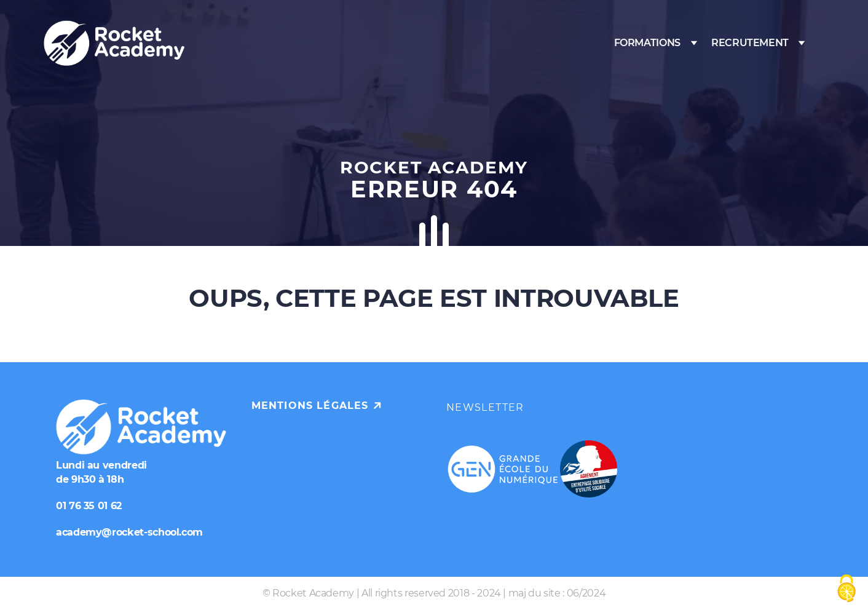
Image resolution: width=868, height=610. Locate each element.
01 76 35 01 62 (89, 506)
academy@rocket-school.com (129, 532)
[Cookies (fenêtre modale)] (846, 589)
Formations (647, 43)
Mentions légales (310, 406)
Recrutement (750, 43)
